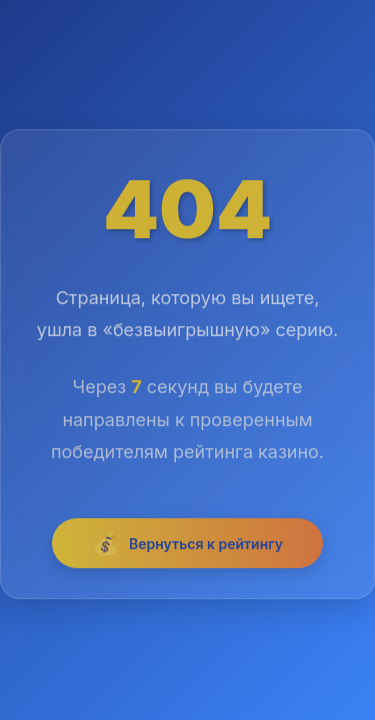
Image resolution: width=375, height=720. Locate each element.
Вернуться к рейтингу (187, 546)
